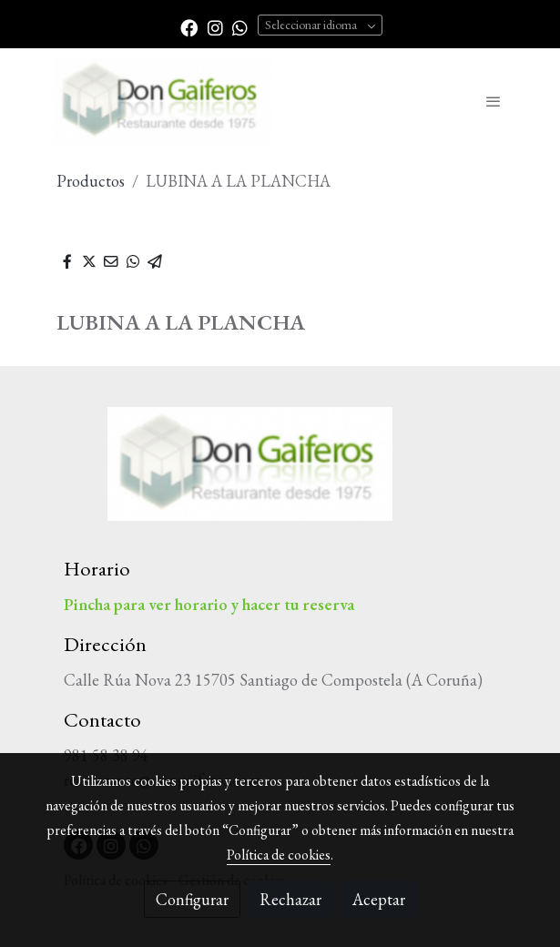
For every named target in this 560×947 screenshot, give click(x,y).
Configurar (192, 899)
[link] (162, 101)
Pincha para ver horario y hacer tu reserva (209, 604)
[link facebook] (189, 27)
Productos (91, 181)
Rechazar (290, 899)
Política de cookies (279, 855)
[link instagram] (215, 27)
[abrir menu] (494, 101)
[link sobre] (280, 475)
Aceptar (379, 899)
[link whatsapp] (240, 27)
